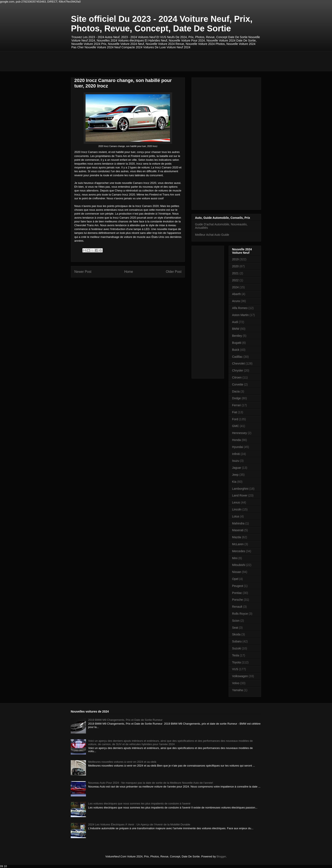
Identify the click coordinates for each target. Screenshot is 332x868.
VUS (235, 669)
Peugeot (238, 586)
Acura (236, 301)
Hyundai (237, 447)
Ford (235, 419)
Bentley (237, 336)
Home (129, 272)
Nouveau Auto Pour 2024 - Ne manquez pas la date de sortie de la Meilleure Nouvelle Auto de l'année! (151, 783)
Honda (236, 440)
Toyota (236, 662)
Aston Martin (240, 315)
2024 (235, 287)
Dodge (236, 398)
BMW (236, 329)
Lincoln (237, 509)
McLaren (238, 544)
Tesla (236, 655)
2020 (235, 266)
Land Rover (240, 495)
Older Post (174, 272)
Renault (237, 607)
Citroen (237, 377)
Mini (235, 558)
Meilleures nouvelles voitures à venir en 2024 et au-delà (122, 762)
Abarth (236, 294)
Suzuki (237, 648)
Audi (235, 322)
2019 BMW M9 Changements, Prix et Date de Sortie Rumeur (125, 720)
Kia (234, 482)
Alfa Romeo (240, 308)
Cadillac (237, 357)
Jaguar (237, 468)
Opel (235, 579)
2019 (235, 259)
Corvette (238, 384)
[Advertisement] (148, 61)
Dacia (236, 391)
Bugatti (237, 343)
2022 (235, 280)
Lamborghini (240, 489)
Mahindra (238, 523)
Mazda (237, 537)
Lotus (236, 516)
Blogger (221, 856)
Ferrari (236, 405)
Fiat (234, 412)
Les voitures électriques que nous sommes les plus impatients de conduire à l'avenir (139, 804)
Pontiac (237, 593)
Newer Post (83, 272)
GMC (236, 426)
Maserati (238, 530)
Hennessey (239, 433)
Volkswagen (240, 676)
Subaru (237, 641)
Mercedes (239, 551)
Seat (235, 628)
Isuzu (236, 461)
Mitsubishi (239, 565)
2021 (235, 273)
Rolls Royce (240, 614)
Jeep (235, 475)
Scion (236, 621)
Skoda (236, 634)
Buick (236, 350)
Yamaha (237, 690)
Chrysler (238, 370)
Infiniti (236, 454)
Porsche (237, 600)
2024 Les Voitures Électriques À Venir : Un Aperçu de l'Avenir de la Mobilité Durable (139, 824)
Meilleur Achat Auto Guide (212, 235)
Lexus (236, 502)
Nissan (237, 572)
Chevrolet (238, 363)
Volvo (236, 683)
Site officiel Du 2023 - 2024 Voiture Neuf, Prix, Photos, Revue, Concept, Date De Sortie (162, 24)
